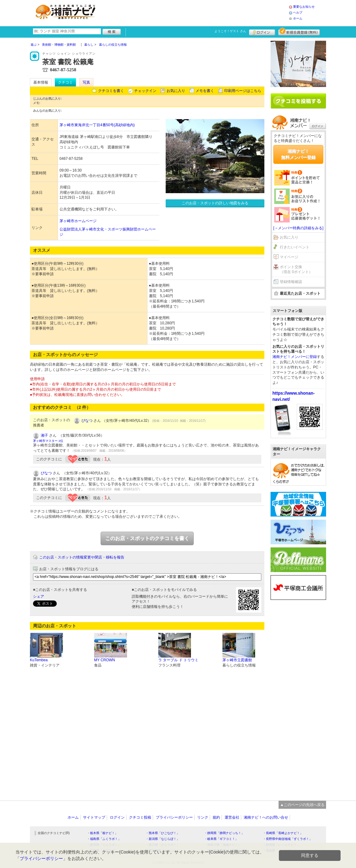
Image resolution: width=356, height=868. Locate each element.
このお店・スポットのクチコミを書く (147, 538)
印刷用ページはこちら (243, 91)
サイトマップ (94, 817)
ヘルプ (298, 12)
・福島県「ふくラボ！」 (104, 839)
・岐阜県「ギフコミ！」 (221, 839)
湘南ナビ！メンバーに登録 (295, 357)
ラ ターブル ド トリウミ (178, 660)
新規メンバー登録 (299, 31)
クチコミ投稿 (140, 817)
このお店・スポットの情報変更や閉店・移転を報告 (82, 557)
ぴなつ (87, 421)
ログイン (262, 31)
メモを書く (205, 91)
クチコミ (65, 82)
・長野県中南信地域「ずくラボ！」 (288, 839)
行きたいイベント (295, 247)
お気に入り (176, 91)
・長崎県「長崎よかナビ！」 (283, 833)
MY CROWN (105, 660)
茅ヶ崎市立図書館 (237, 660)
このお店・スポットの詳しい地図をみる (215, 203)
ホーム (298, 18)
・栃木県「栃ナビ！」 (102, 833)
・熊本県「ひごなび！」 (163, 833)
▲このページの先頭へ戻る (302, 805)
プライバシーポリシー (174, 817)
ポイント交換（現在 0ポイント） (296, 270)
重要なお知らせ (304, 7)
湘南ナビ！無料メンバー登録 (298, 154)
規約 (216, 817)
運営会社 (232, 817)
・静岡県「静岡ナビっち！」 (224, 833)
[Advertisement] (195, 12)
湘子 (44, 435)
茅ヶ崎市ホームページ (78, 221)
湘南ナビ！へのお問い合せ (266, 817)
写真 (86, 82)
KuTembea (39, 660)
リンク (203, 817)
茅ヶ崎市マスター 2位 (48, 441)
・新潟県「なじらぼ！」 (163, 839)
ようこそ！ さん (230, 31)
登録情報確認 (291, 282)
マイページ (289, 257)
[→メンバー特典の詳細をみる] (298, 228)
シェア (39, 596)
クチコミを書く (111, 91)
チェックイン (145, 91)
